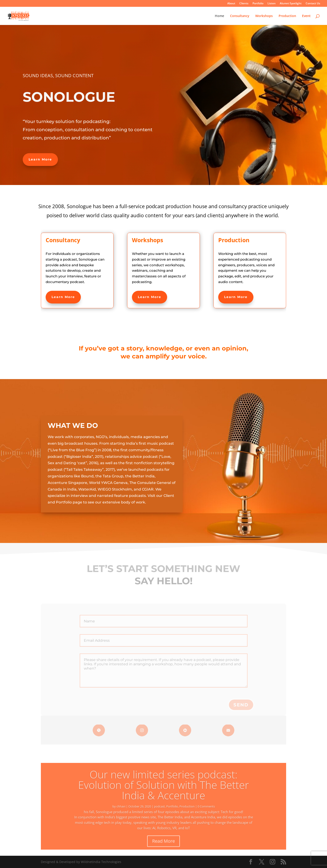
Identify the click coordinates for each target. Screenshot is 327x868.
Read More (163, 847)
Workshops (264, 16)
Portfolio (258, 4)
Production (287, 16)
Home (219, 16)
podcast (159, 813)
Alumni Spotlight (291, 4)
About (231, 4)
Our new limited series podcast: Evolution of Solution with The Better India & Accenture (163, 791)
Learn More (40, 159)
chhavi (121, 813)
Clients (244, 4)
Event (306, 16)
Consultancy (240, 16)
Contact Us (313, 4)
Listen (272, 4)
